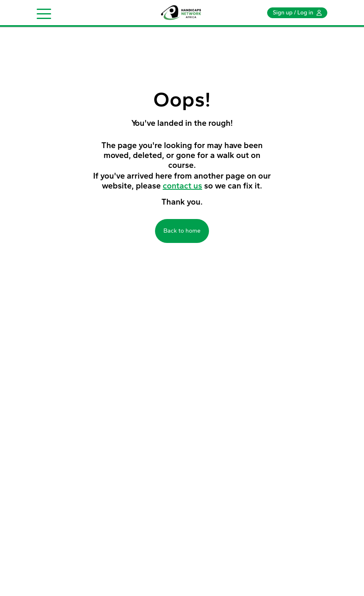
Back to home (182, 231)
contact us (183, 186)
